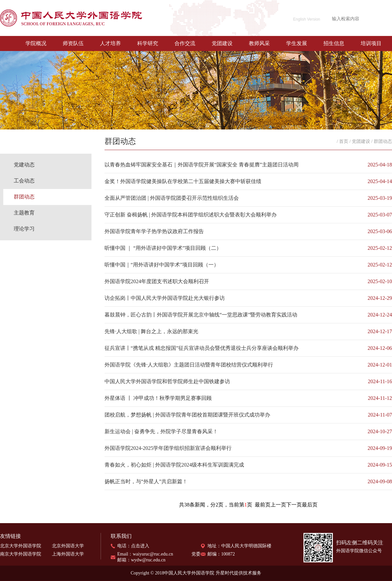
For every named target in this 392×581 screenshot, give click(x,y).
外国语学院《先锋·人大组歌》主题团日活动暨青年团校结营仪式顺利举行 (189, 365)
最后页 (310, 505)
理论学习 (24, 229)
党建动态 (24, 165)
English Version (307, 19)
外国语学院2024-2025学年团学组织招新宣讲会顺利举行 (168, 448)
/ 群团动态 (382, 141)
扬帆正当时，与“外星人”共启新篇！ (146, 481)
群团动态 (24, 197)
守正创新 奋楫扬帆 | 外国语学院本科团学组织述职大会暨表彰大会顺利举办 (191, 215)
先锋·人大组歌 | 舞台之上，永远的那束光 (151, 331)
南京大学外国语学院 (21, 554)
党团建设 (222, 43)
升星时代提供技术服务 (238, 573)
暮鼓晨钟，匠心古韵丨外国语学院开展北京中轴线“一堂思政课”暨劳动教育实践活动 (201, 315)
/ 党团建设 (360, 141)
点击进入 (140, 546)
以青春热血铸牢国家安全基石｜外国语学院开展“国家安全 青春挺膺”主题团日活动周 (202, 165)
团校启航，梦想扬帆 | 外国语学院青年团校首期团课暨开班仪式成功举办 (187, 415)
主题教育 (24, 213)
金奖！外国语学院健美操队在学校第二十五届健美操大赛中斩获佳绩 (183, 181)
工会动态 (24, 181)
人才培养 (110, 43)
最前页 (263, 505)
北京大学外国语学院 (21, 546)
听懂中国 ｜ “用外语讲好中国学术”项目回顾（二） (163, 248)
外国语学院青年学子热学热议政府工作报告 (154, 231)
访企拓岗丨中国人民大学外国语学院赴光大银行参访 (165, 298)
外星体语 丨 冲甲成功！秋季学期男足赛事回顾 (158, 398)
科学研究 (148, 43)
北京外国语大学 (68, 546)
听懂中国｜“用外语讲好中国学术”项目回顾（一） (162, 265)
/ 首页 (343, 141)
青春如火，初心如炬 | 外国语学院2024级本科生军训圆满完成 (174, 465)
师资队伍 (73, 43)
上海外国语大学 (68, 554)
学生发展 (297, 43)
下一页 (294, 505)
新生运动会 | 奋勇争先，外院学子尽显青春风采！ (161, 431)
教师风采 (259, 43)
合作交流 (185, 43)
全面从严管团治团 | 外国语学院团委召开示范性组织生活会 (172, 198)
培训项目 (371, 43)
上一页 (278, 505)
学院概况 (36, 43)
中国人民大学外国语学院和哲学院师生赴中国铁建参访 (167, 381)
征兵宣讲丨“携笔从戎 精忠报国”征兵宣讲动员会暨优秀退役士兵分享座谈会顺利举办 (202, 348)
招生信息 (334, 43)
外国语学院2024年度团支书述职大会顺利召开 (157, 281)
